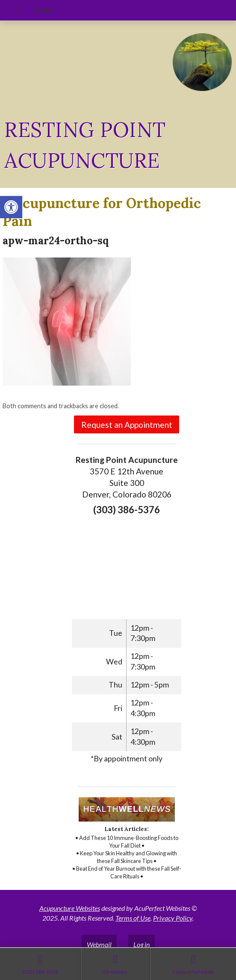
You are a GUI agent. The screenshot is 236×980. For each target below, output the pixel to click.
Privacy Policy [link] (173, 918)
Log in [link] (142, 944)
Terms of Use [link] (133, 918)
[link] (11, 207)
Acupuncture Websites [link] (70, 908)
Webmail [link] (99, 944)
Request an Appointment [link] (127, 425)
